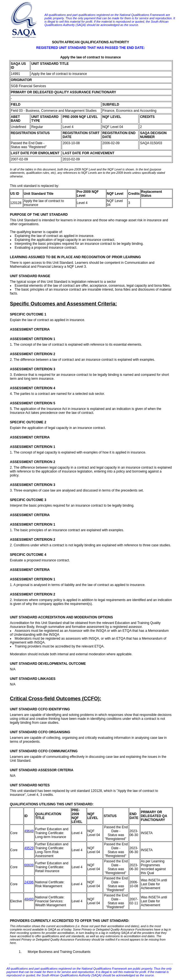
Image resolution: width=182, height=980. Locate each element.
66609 (29, 865)
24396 (29, 882)
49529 (29, 848)
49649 (29, 831)
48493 (29, 899)
